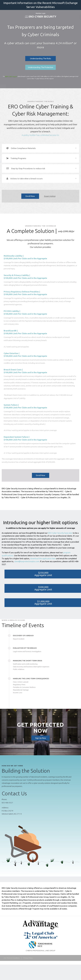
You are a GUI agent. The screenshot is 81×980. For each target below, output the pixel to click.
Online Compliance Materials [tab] (23, 148)
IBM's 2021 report (11, 76)
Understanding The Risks (41, 59)
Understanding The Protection (41, 67)
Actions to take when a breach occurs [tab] (27, 179)
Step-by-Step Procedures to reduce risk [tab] (28, 169)
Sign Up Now (41, 738)
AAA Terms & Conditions (12, 958)
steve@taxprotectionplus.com (27, 561)
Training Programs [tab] (18, 158)
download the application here (43, 559)
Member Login (41, 13)
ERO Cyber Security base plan (60, 533)
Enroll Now (30, 196)
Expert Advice (50, 196)
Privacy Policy (28, 958)
